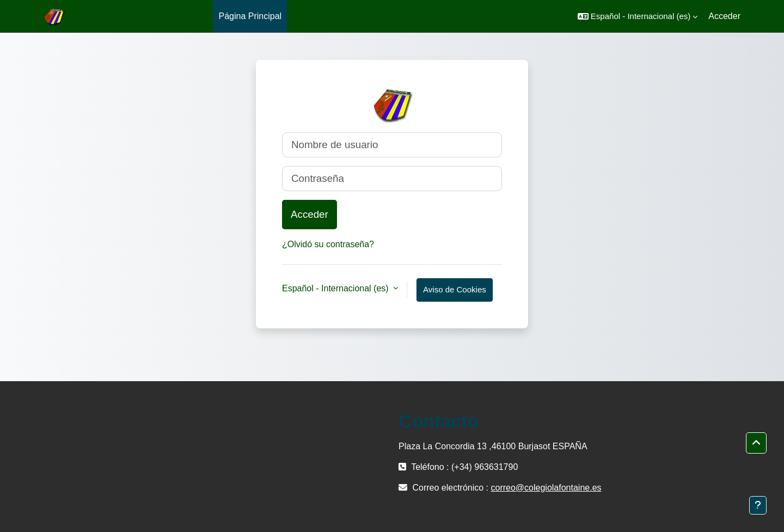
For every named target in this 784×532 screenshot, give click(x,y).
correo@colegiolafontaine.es (546, 488)
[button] (638, 16)
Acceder (724, 16)
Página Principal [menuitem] (250, 16)
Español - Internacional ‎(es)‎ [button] (336, 288)
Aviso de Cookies (455, 289)
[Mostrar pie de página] (758, 505)
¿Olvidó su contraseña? (328, 244)
